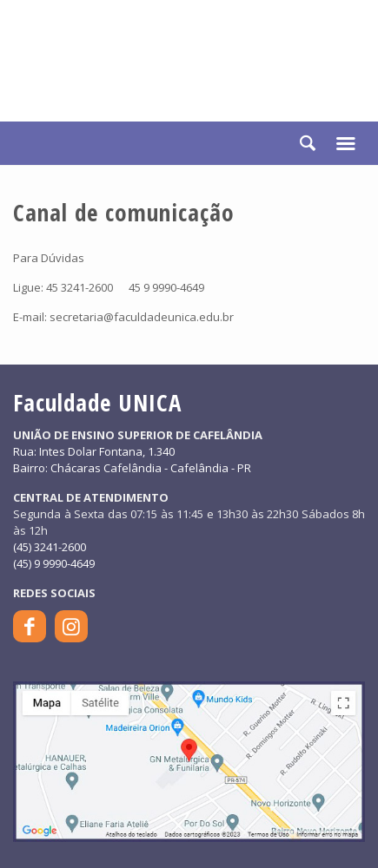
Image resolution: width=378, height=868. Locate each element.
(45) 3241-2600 (50, 547)
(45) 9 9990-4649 (54, 563)
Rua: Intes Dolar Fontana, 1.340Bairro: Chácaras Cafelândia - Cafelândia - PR (132, 460)
